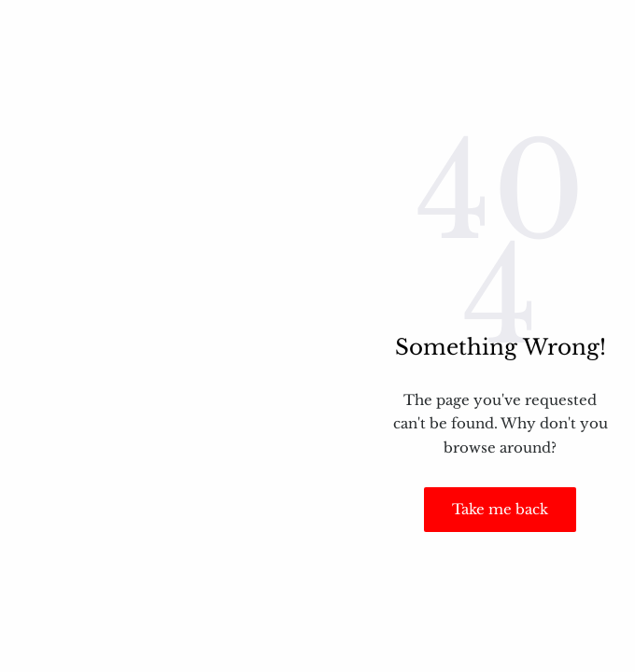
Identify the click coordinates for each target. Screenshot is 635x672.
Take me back (500, 509)
